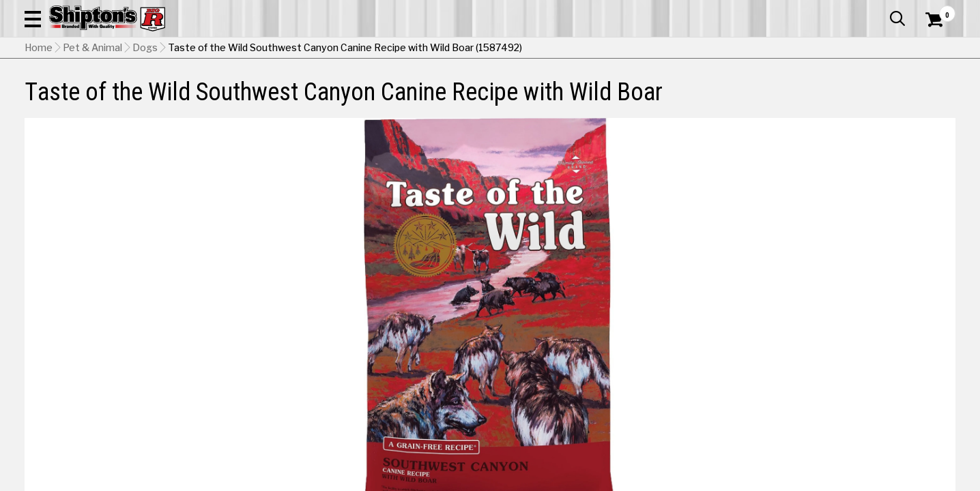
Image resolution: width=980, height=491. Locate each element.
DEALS (930, 100)
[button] (536, 49)
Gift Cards (819, 10)
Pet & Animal (761, 100)
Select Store (860, 443)
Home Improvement (553, 100)
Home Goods (443, 100)
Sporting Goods (858, 100)
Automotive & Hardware (234, 100)
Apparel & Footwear (96, 100)
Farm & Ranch (350, 100)
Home (39, 133)
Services (937, 10)
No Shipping (717, 443)
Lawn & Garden (668, 100)
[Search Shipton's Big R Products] (444, 49)
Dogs (145, 133)
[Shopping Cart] (932, 49)
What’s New (879, 10)
